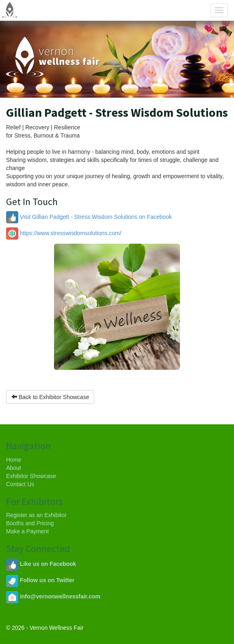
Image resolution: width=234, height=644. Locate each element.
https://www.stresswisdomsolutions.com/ (64, 233)
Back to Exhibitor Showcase (50, 397)
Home (14, 460)
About (14, 468)
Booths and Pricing (30, 523)
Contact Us (20, 484)
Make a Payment (27, 531)
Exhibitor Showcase (31, 476)
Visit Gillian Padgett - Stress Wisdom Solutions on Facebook (89, 217)
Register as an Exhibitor (36, 515)
